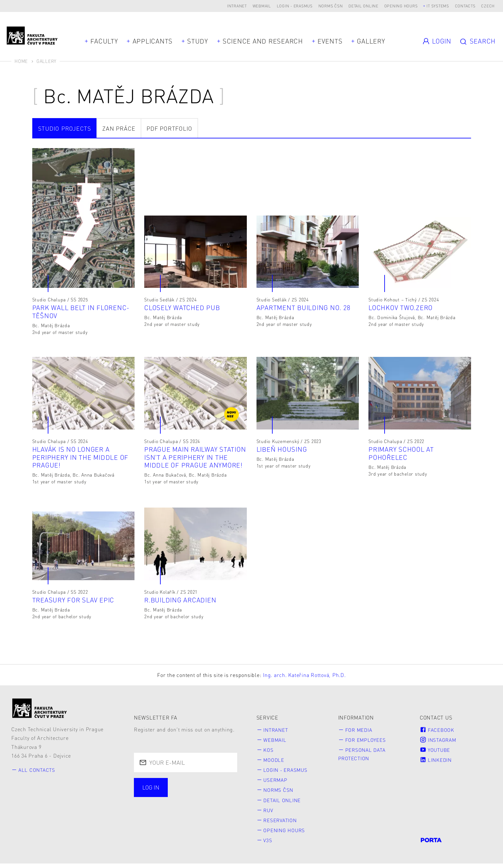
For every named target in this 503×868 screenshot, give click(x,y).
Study (198, 41)
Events (330, 41)
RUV (269, 814)
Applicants (153, 41)
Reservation (282, 824)
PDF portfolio (169, 128)
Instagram (439, 743)
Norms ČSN (331, 6)
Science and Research (263, 41)
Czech (488, 6)
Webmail (262, 6)
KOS (269, 753)
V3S (268, 845)
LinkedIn (437, 764)
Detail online (363, 6)
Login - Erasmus (295, 6)
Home (21, 61)
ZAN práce (119, 128)
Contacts (465, 6)
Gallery (371, 41)
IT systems (438, 6)
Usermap (277, 784)
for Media (360, 733)
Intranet (237, 6)
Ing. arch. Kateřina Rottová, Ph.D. (304, 678)
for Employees (367, 743)
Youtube (436, 753)
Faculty (104, 41)
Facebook (438, 733)
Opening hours (401, 6)
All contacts (38, 773)
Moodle (275, 764)
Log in (152, 791)
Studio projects (65, 128)
